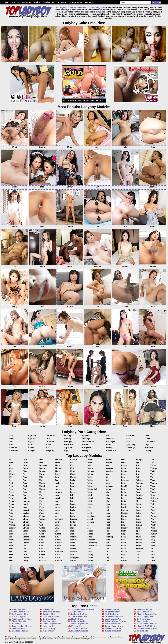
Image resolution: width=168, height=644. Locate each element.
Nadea (90, 531)
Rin (138, 465)
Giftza (42, 528)
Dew (41, 462)
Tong (153, 480)
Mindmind (92, 489)
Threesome (150, 442)
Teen (147, 436)
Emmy (42, 489)
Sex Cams (62, 2)
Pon (123, 540)
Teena (153, 465)
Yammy (154, 534)
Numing (109, 537)
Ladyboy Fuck (143, 619)
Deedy (25, 561)
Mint (90, 501)
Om (107, 561)
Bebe (11, 549)
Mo (89, 510)
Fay (41, 504)
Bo (24, 474)
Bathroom (13, 450)
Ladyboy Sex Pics (20, 614)
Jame (58, 489)
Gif (41, 522)
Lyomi (73, 525)
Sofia (138, 513)
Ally (11, 477)
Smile (138, 504)
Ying (153, 540)
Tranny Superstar (79, 628)
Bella (11, 561)
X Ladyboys (48, 631)
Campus (26, 501)
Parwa (124, 495)
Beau (11, 546)
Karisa (58, 546)
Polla (123, 537)
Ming (90, 492)
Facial (49, 445)
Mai (72, 531)
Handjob (68, 442)
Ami (11, 483)
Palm (123, 468)
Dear (25, 555)
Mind (90, 486)
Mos (89, 528)
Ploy (123, 534)
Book (25, 486)
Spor (138, 531)
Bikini (30, 445)
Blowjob (31, 450)
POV (108, 436)
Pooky (124, 552)
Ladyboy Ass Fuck (79, 621)
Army (12, 519)
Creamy (26, 540)
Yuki (153, 555)
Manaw (74, 537)
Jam (57, 486)
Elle (41, 477)
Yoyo (153, 546)
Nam (90, 537)
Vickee (153, 501)
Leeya (73, 492)
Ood (123, 459)
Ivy (57, 480)
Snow (138, 507)
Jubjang (59, 519)
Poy (123, 558)
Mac (72, 528)
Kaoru (58, 540)
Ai (10, 465)
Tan (138, 561)
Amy (11, 489)
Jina (57, 513)
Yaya (153, 537)
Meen (90, 459)
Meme (90, 468)
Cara (25, 507)
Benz (25, 465)
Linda (73, 504)
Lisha (73, 516)
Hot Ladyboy (77, 619)
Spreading (131, 445)
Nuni (108, 540)
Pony (123, 546)
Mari (72, 546)
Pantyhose (86, 448)
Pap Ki (124, 486)
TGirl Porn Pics (78, 612)
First (41, 510)
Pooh (123, 549)
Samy (138, 486)
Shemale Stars (18, 628)
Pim (123, 525)
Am (11, 480)
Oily (107, 558)
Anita (11, 495)
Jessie (58, 507)
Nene (108, 483)
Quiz (138, 462)
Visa (152, 507)
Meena (90, 462)
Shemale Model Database (82, 609)
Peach (124, 507)
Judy (58, 522)
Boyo (25, 492)
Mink (90, 495)
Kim (72, 465)
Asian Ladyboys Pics (21, 612)
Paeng (124, 465)
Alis (11, 471)
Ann (11, 498)
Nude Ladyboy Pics (80, 624)
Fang (41, 498)
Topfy (153, 489)
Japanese (68, 448)
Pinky (124, 531)
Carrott (26, 510)
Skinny (109, 448)
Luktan (73, 519)
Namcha (91, 540)
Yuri (152, 558)
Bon (25, 480)
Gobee (42, 537)
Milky (90, 480)
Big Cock (32, 439)
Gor (41, 546)
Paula (124, 504)
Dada (25, 546)
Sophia (139, 525)
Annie (12, 504)
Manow (74, 540)
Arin (11, 510)
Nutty (108, 546)
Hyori (58, 471)
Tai (137, 555)
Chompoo (27, 525)
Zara (153, 561)
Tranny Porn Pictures (114, 626)
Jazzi (58, 498)
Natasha (109, 468)
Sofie (138, 516)
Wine (153, 528)
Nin (107, 495)
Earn (41, 474)
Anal (11, 436)
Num (108, 534)
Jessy (58, 510)
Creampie (50, 436)
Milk (90, 477)
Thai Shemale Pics (145, 612)
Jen (57, 501)
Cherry (26, 522)
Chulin (26, 528)
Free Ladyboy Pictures (22, 626)
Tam (138, 558)
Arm (11, 516)
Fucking (68, 436)
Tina (153, 474)
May (72, 555)
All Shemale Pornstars (147, 628)
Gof (41, 540)
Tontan (154, 483)
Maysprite (75, 558)
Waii (153, 510)
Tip (152, 477)
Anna (11, 501)
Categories (26, 2)
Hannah (59, 459)
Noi (107, 507)
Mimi (90, 483)
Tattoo (129, 450)
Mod (90, 513)
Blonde (31, 448)
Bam (11, 534)
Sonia (138, 522)
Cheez (25, 519)
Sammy (139, 483)
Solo (128, 442)
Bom (25, 477)
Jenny (58, 504)
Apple (12, 507)
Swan (138, 546)
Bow (25, 489)
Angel (12, 492)
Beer (11, 555)
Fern (41, 507)
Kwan (73, 474)
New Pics (15, 2)
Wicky (153, 522)
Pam (123, 474)
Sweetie (139, 549)
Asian (11, 439)
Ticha (153, 471)
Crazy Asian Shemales (147, 624)
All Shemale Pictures (114, 617)
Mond (90, 519)
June (57, 528)
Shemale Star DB (112, 609)
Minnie (91, 498)
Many (73, 543)
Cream (26, 537)
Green (42, 555)
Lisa (72, 513)
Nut (107, 543)
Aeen (11, 462)
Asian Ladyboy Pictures (115, 621)
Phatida (125, 513)
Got (41, 549)
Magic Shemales (19, 621)
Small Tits (131, 436)
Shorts (109, 445)
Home (6, 2)
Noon (108, 528)
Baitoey (12, 528)
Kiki (72, 462)
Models (37, 2)
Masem (73, 552)
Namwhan (92, 546)
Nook (108, 525)
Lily (72, 498)
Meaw (73, 561)
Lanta (73, 486)
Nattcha (109, 471)
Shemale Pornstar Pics (147, 614)
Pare (123, 489)
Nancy (90, 555)
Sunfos (139, 540)
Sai (137, 477)
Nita (107, 501)
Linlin (73, 507)
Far (41, 501)
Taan (138, 552)
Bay (11, 543)
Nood (108, 519)
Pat (123, 498)
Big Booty (32, 436)
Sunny (139, 543)
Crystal (26, 543)
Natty (108, 474)
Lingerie (86, 436)
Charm (26, 516)
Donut (42, 468)
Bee (11, 552)
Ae (10, 459)
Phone (124, 516)
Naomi (109, 459)
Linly (73, 510)
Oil (107, 555)
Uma (153, 495)
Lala (72, 483)
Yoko (153, 543)
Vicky (153, 504)
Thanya (154, 468)
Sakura (139, 480)
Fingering (50, 450)
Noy (107, 531)
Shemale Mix (49, 609)
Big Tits (31, 442)
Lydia (73, 522)
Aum (11, 522)
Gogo (42, 543)
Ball (11, 531)
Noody (108, 522)
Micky (90, 474)
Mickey (91, 471)
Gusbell (43, 561)
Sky (138, 501)
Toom (153, 486)
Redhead (110, 439)
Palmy (124, 471)
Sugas (139, 534)
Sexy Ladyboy (49, 626)
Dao (25, 549)
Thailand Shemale (20, 631)
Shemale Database (113, 628)
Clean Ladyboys (19, 617)
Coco (25, 534)
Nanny (90, 561)
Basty (11, 540)
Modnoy (91, 516)
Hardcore (68, 445)
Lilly (72, 495)
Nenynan (110, 486)
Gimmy (43, 531)
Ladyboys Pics (49, 619)
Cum (48, 439)
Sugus (139, 537)
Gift (41, 525)
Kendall (59, 561)
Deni (41, 459)
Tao (152, 459)
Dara (25, 552)
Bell (11, 558)
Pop (123, 555)
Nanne (90, 558)
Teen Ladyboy (143, 621)
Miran (90, 504)
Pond (123, 543)
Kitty (72, 471)
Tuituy (153, 492)
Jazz (57, 495)
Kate (57, 555)
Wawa (153, 516)
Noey (108, 504)
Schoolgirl (110, 442)
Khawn (73, 459)
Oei (107, 549)
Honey (58, 468)
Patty (124, 501)
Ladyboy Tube (49, 2)
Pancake (125, 480)
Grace (42, 552)
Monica (91, 522)
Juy (57, 531)
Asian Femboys (19, 609)
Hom (58, 465)
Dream (42, 471)
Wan (153, 513)
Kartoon (59, 552)
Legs (66, 450)
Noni (108, 516)
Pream (124, 561)
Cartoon (26, 513)
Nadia (90, 534)
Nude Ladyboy (111, 614)
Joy (57, 516)
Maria (73, 549)
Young (148, 450)
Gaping (67, 439)
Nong (108, 513)
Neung (108, 489)
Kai (57, 537)
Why (153, 519)
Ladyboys (16, 624)
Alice (11, 468)
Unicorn (154, 498)
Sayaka (139, 495)
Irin (57, 477)
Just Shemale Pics (113, 631)
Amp (11, 486)
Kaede (58, 534)
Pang (123, 483)
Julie (57, 525)
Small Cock (111, 450)
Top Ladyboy (19, 642)
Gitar (42, 534)
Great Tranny (49, 628)
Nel (107, 480)
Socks (129, 439)
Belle (25, 459)
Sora (138, 528)
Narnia (109, 462)
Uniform (149, 448)
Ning (108, 498)
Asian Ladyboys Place (22, 619)
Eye (41, 492)
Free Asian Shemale (52, 612)
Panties (85, 445)
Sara (138, 492)
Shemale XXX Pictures (147, 626)
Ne (107, 477)
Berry (25, 468)
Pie (123, 522)
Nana (90, 552)
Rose (138, 471)
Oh (107, 552)
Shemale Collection (80, 631)
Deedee (26, 558)
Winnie (154, 531)
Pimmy (124, 528)
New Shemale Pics (113, 624)
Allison (12, 474)
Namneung (92, 543)
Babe (11, 445)
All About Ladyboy (51, 617)
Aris (11, 513)
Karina (59, 543)
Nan (89, 549)
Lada (72, 480)
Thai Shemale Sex (79, 617)
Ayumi (12, 525)
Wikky (153, 525)
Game (42, 519)
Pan (123, 477)
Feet (48, 448)
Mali (72, 534)
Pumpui (140, 459)
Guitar (42, 558)
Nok (107, 510)
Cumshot (50, 442)
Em (41, 480)
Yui (152, 552)
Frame (42, 516)
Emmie (42, 486)
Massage (86, 439)
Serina (139, 498)
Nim (107, 492)
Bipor (25, 471)
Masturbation (88, 442)
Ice (57, 474)
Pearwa (125, 510)
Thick (148, 439)
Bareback (13, 448)
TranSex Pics (49, 614)
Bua (25, 495)
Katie (58, 558)
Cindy (25, 531)
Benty (25, 462)
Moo (89, 525)
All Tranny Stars (112, 612)
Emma (42, 483)
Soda (138, 510)
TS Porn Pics (143, 631)
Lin (72, 501)
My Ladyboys (77, 626)
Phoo (123, 519)
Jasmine (59, 492)
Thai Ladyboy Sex (145, 617)
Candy (26, 504)
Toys (147, 445)
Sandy (139, 489)
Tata (152, 462)
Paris (123, 492)
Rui (138, 474)
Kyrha (73, 477)
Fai (41, 495)
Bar (11, 537)
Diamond (43, 465)
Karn (58, 549)
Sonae (139, 519)
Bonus (25, 483)
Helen (58, 462)
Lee (72, 489)
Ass (10, 442)
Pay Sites (89, 2)
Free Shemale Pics (113, 619)
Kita (72, 468)
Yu (152, 549)
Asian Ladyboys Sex (52, 624)
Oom (123, 462)
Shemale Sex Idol (145, 609)
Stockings (131, 448)
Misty (90, 507)
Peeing (85, 450)
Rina (138, 468)
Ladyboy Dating (75, 2)
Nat (107, 465)
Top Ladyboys (49, 621)
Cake (25, 498)
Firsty (42, 513)
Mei (89, 465)
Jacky (58, 483)
